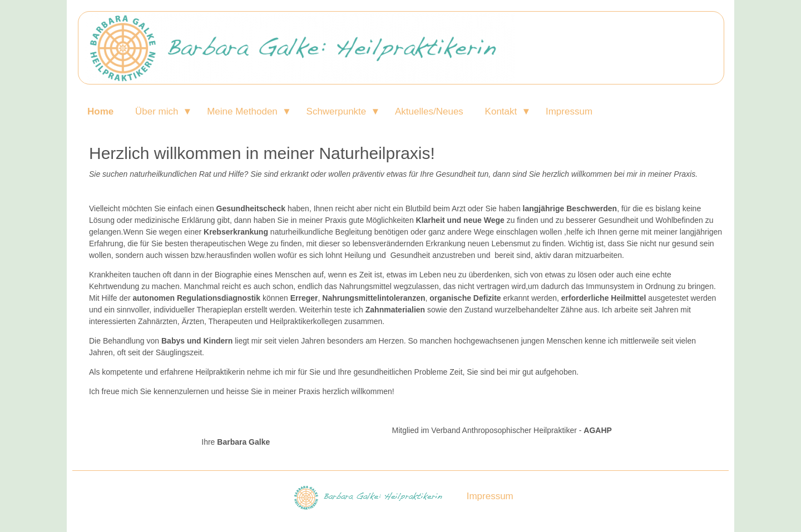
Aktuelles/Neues (429, 111)
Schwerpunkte (337, 111)
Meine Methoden (242, 111)
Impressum (569, 111)
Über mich (157, 111)
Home (100, 111)
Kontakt (501, 111)
